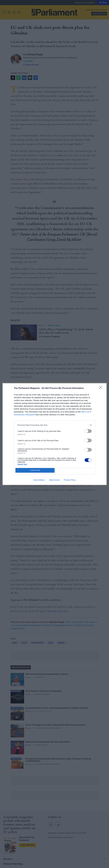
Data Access (54, 480)
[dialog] (55, 434)
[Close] (101, 388)
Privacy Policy (70, 480)
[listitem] (55, 425)
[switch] (88, 431)
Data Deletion (39, 480)
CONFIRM (35, 470)
